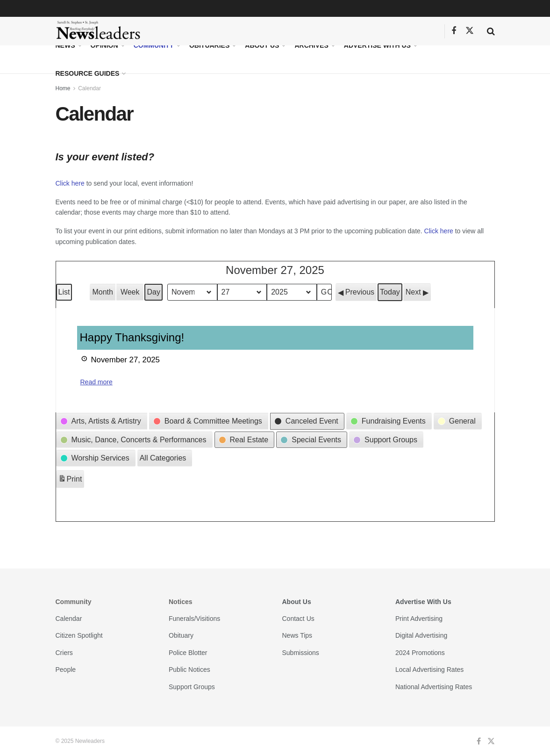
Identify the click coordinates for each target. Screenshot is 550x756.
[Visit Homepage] (98, 31)
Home (63, 88)
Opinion (104, 45)
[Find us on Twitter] (470, 31)
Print (70, 480)
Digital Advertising (421, 635)
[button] (356, 292)
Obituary (181, 635)
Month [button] (102, 292)
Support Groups (192, 687)
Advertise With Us (377, 45)
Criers (64, 653)
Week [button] (130, 292)
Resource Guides (88, 73)
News (65, 45)
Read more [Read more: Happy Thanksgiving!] (96, 382)
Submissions (301, 653)
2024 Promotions (420, 653)
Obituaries (209, 45)
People (66, 670)
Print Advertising (419, 619)
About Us (262, 45)
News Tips (297, 635)
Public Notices (189, 670)
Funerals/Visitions (194, 619)
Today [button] (390, 292)
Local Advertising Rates (429, 670)
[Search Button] (491, 31)
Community (154, 45)
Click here (70, 183)
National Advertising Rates (434, 687)
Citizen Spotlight (79, 635)
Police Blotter (188, 653)
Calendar (89, 88)
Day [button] (153, 292)
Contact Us (298, 619)
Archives (311, 45)
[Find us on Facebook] (454, 31)
